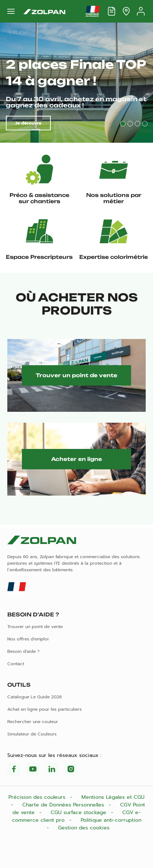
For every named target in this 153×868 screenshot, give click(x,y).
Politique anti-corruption (111, 820)
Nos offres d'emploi (28, 639)
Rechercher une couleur (33, 722)
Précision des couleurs (38, 797)
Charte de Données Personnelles (64, 805)
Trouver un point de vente (76, 375)
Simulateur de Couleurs (32, 734)
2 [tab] (130, 124)
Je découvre (28, 123)
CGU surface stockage (79, 812)
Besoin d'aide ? (23, 651)
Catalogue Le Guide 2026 (35, 697)
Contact (16, 664)
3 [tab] (137, 124)
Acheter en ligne (76, 459)
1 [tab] (123, 124)
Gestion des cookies (84, 828)
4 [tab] (145, 124)
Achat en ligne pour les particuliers (45, 709)
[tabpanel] (76, 83)
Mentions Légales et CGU (113, 797)
